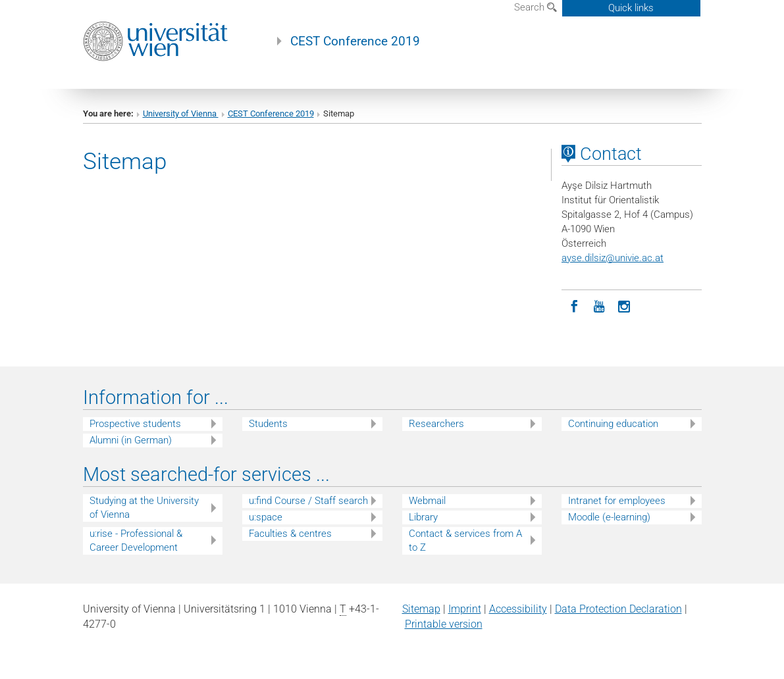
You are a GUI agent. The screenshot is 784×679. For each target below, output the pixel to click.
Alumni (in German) (131, 440)
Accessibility (518, 609)
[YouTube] (599, 305)
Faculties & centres (290, 534)
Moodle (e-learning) (609, 517)
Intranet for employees (617, 501)
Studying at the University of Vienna (144, 508)
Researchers (436, 424)
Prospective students (135, 424)
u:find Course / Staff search (308, 501)
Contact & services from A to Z (465, 541)
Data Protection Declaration (618, 609)
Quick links (631, 8)
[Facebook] (574, 305)
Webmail (427, 501)
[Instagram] (624, 305)
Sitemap (421, 609)
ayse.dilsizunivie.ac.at (613, 258)
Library (423, 517)
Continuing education (613, 424)
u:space (266, 517)
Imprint (465, 609)
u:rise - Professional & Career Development (136, 541)
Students (268, 424)
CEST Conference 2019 (355, 41)
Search (536, 7)
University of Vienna (181, 113)
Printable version (444, 624)
